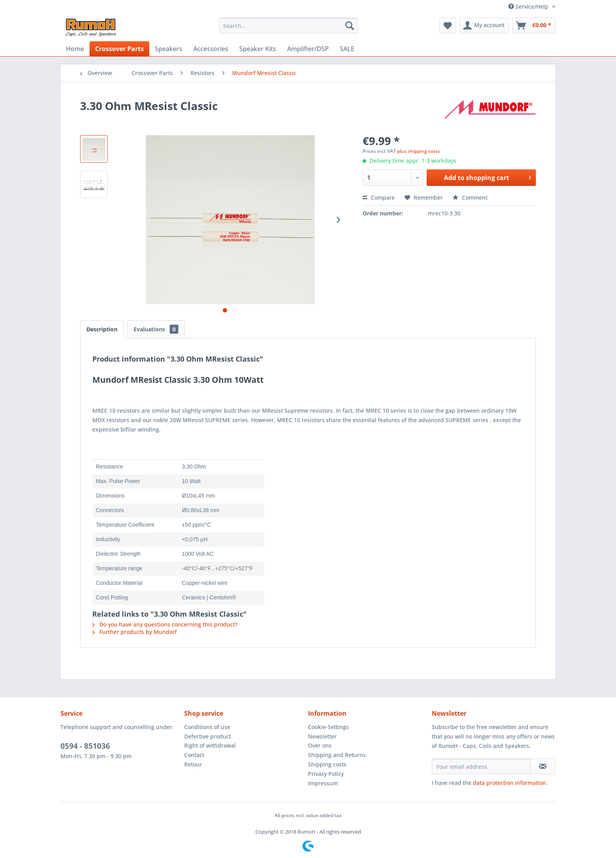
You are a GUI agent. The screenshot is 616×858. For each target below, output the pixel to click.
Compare (379, 198)
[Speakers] (169, 49)
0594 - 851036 (85, 746)
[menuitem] (289, 26)
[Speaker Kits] (258, 49)
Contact (194, 755)
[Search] (350, 26)
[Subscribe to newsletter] (543, 766)
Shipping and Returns (337, 755)
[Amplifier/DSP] (308, 49)
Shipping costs (327, 764)
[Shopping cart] (534, 26)
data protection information (510, 783)
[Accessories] (211, 49)
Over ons (320, 745)
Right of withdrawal (210, 745)
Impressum (323, 783)
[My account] (484, 26)
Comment (470, 198)
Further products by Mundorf (135, 632)
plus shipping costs (419, 151)
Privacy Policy (326, 774)
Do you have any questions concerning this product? (165, 624)
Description (102, 329)
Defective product (208, 736)
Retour (193, 764)
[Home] (75, 49)
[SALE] (347, 49)
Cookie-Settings (328, 727)
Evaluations (156, 329)
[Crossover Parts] (119, 49)
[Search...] (289, 26)
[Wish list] (448, 26)
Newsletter (322, 736)
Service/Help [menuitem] (529, 6)
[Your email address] (481, 766)
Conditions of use (207, 727)
